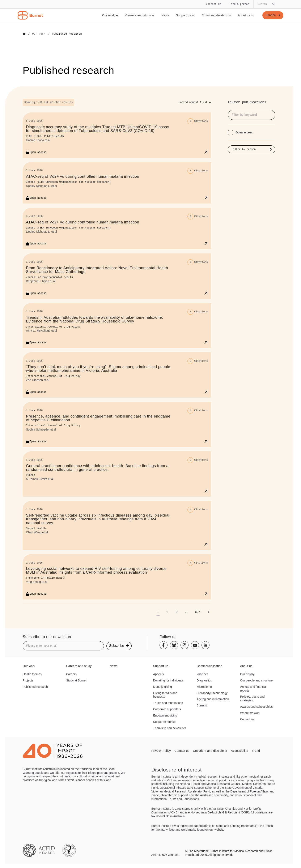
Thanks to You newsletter (170, 728)
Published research (35, 687)
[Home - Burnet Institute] (30, 15)
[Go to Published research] (67, 34)
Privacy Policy (161, 751)
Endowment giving (165, 715)
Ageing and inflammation (213, 699)
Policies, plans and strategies (252, 698)
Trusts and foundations (168, 703)
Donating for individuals (169, 680)
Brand (256, 751)
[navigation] (150, 11)
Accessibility (239, 751)
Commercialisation (216, 15)
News (165, 15)
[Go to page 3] (177, 612)
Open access (244, 132)
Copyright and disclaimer (210, 751)
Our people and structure (256, 680)
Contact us (213, 4)
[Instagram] (185, 645)
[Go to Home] (24, 34)
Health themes (32, 674)
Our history (247, 674)
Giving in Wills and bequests (165, 695)
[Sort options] (195, 102)
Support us (185, 15)
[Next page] (209, 612)
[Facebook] (164, 645)
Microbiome (204, 687)
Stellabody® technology (212, 693)
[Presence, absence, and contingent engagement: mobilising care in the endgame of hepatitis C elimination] (117, 424)
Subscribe (119, 645)
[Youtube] (195, 645)
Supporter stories (164, 722)
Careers (71, 674)
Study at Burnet (76, 680)
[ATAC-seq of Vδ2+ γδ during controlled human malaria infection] (117, 183)
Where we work (250, 713)
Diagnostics (204, 680)
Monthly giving (163, 687)
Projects (28, 680)
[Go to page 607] (198, 612)
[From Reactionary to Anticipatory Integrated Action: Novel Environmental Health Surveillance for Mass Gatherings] (117, 276)
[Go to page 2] (167, 612)
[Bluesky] (174, 645)
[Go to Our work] (39, 34)
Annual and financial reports (253, 688)
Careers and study (140, 15)
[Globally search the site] (266, 4)
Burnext (202, 705)
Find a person (239, 4)
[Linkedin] (205, 645)
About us (245, 15)
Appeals (159, 674)
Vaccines (203, 674)
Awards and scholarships (256, 706)
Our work (110, 15)
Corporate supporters (167, 709)
